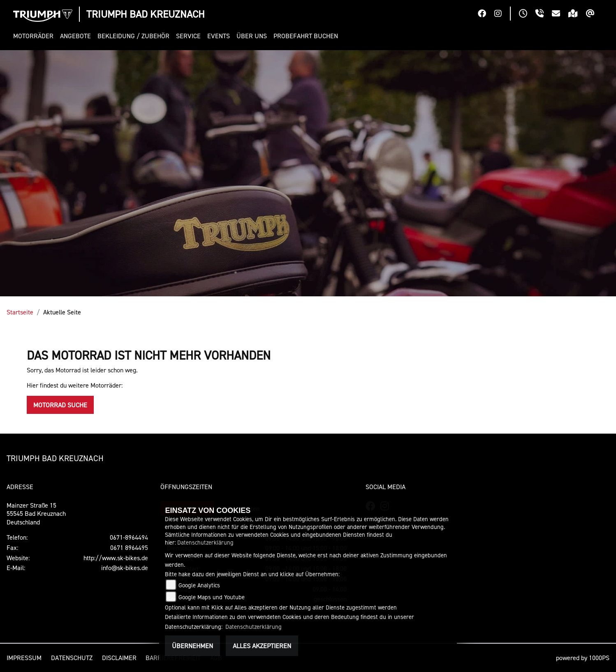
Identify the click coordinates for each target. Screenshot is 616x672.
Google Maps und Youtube (212, 597)
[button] (35, 36)
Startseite (20, 312)
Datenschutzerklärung (205, 542)
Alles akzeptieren (262, 646)
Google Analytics (199, 585)
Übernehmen (192, 646)
